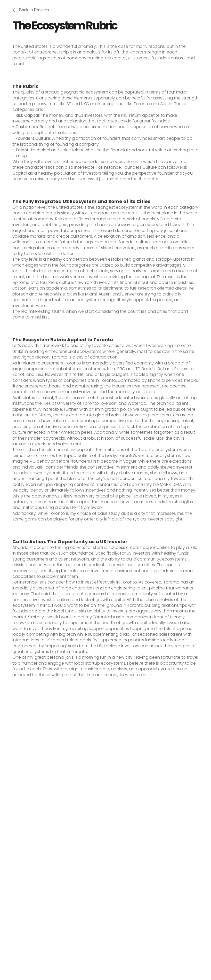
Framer (152, 954)
